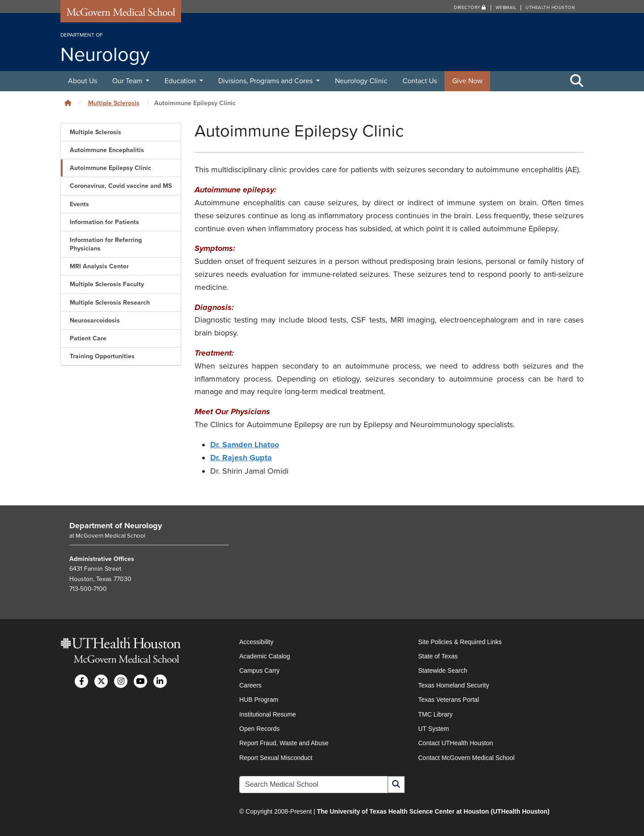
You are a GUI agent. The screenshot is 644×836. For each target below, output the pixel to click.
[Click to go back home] (68, 103)
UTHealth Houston (550, 8)
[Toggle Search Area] (577, 81)
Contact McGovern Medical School (466, 757)
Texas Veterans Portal (449, 699)
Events (79, 204)
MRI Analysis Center (99, 266)
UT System (434, 728)
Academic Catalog (265, 655)
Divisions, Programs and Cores (266, 81)
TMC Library (435, 713)
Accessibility (256, 641)
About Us (83, 81)
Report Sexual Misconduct (276, 757)
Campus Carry (259, 670)
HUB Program (259, 699)
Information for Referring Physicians (106, 244)
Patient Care (88, 338)
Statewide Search (443, 670)
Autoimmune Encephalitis (107, 150)
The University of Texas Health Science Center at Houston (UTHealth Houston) (433, 811)
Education (181, 81)
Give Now (467, 81)
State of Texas (438, 655)
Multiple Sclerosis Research (110, 303)
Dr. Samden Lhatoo (245, 445)
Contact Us (420, 81)
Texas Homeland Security (454, 684)
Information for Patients (104, 222)
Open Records (259, 728)
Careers (250, 684)
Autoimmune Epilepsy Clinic (110, 168)
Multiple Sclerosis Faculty (107, 284)
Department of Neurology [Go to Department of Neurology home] (116, 525)
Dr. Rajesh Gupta (241, 458)
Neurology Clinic (361, 81)
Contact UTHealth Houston (455, 742)
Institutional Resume (268, 713)
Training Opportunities (102, 356)
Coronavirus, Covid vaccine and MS (121, 186)
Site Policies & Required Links (460, 641)
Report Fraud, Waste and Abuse (284, 742)
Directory (470, 8)
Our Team (128, 81)
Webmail (506, 8)
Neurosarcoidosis (95, 320)
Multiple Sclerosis (114, 103)
